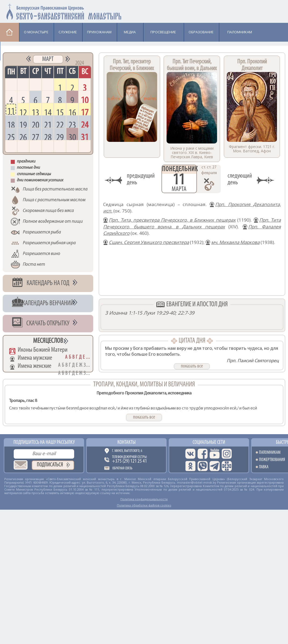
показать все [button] (192, 366)
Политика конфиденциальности (144, 499)
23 (72, 124)
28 (48, 136)
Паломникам (240, 32)
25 (11, 136)
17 (85, 112)
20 (35, 124)
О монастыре (36, 32)
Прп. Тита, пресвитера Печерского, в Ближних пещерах (172, 220)
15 (60, 112)
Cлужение (68, 32)
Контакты (127, 442)
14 (48, 112)
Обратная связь (122, 468)
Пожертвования (272, 460)
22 (60, 124)
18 (11, 124)
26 (23, 136)
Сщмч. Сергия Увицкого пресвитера (149, 242)
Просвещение (163, 32)
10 (85, 99)
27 (35, 136)
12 (23, 112)
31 (85, 136)
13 (35, 112)
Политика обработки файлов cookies (144, 505)
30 (72, 136)
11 (11, 111)
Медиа (130, 32)
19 (23, 124)
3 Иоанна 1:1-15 (124, 313)
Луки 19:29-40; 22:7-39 (169, 313)
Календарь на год (48, 283)
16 (72, 112)
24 (85, 124)
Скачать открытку (48, 324)
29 (60, 136)
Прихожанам (99, 32)
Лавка (14, 51)
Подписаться (50, 465)
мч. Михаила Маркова (235, 242)
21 (48, 124)
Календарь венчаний (48, 303)
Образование (201, 32)
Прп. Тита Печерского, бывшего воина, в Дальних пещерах (192, 223)
